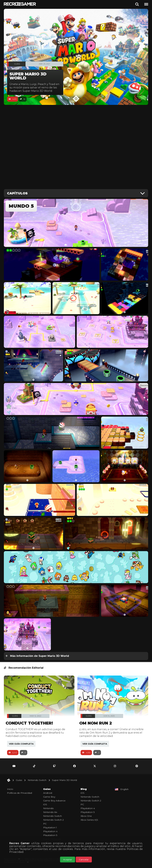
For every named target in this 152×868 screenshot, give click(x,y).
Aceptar (68, 860)
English (124, 789)
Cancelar (84, 860)
